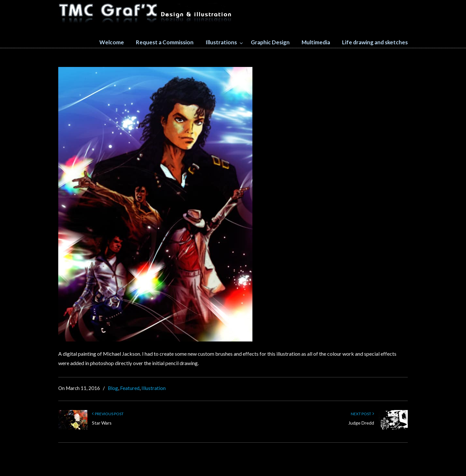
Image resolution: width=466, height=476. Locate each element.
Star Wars (102, 423)
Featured (130, 388)
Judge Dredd (361, 423)
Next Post (362, 414)
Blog (113, 388)
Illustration (154, 388)
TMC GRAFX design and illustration (146, 13)
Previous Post (108, 414)
